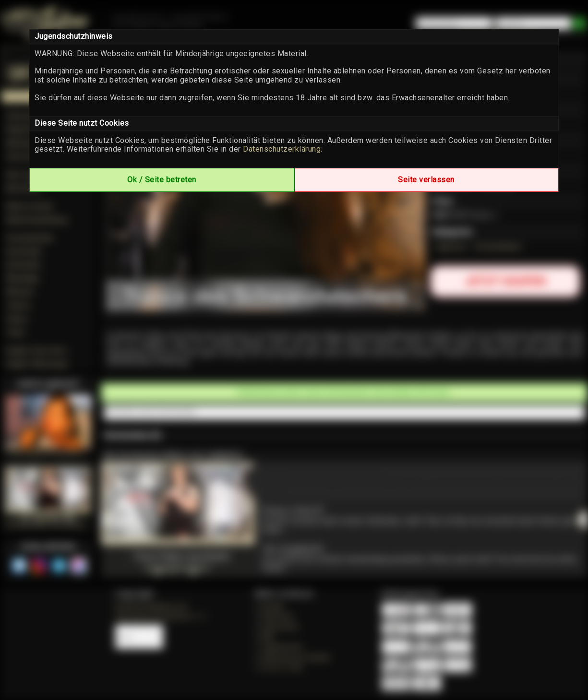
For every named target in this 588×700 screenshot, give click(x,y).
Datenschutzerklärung (282, 149)
